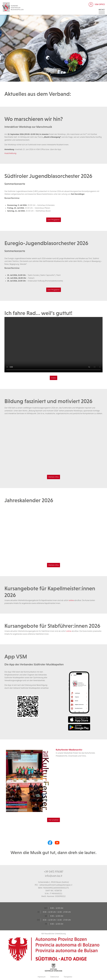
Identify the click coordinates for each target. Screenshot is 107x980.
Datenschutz (55, 977)
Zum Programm (54, 220)
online (71, 600)
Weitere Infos (53, 477)
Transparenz (68, 977)
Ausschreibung (10, 153)
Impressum (42, 977)
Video (53, 378)
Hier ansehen (53, 820)
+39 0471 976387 (53, 872)
